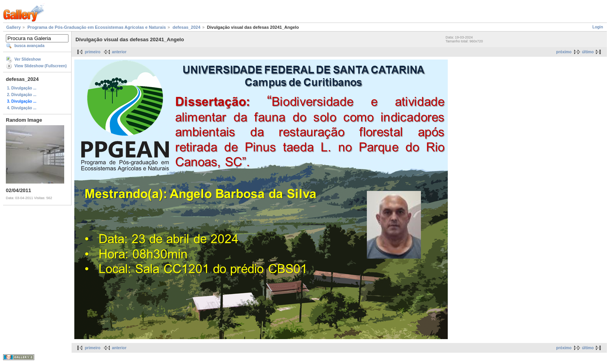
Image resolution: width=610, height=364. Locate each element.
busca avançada (29, 46)
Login (598, 27)
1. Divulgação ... (22, 88)
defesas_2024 (186, 27)
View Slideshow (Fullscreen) (40, 66)
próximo (564, 52)
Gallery (13, 27)
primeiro (93, 52)
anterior (119, 52)
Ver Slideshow (28, 59)
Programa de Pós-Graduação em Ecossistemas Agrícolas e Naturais (96, 27)
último (588, 52)
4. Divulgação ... (22, 108)
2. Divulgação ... (22, 95)
